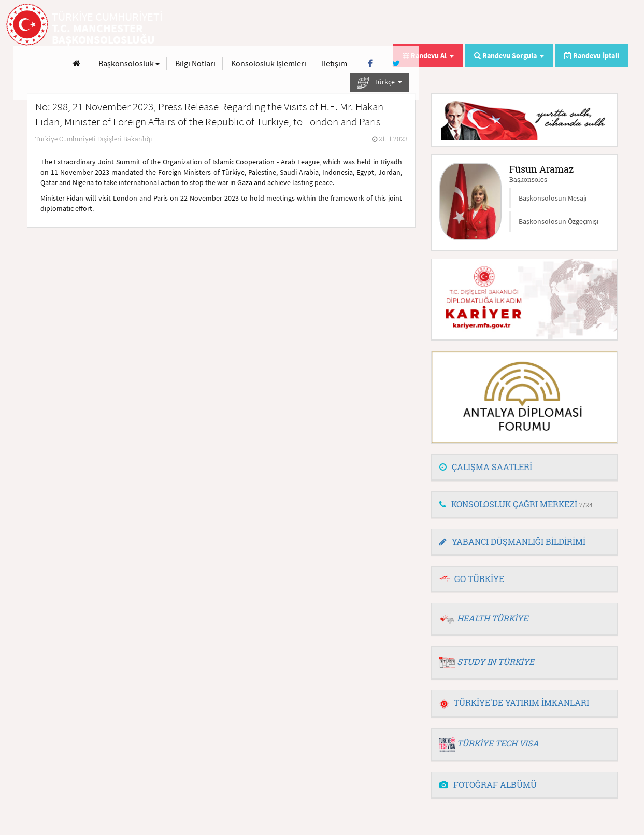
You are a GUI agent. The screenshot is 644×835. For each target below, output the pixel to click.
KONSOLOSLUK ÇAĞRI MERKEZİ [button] (516, 504)
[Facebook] (580, 25)
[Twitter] (605, 25)
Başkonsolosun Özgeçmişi (559, 221)
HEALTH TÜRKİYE (492, 618)
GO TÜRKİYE (479, 579)
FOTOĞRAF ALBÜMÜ (488, 784)
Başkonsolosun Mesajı (553, 198)
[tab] (524, 468)
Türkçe (589, 44)
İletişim (544, 25)
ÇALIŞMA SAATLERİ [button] (486, 467)
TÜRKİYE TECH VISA (498, 743)
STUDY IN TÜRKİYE (496, 662)
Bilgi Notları (405, 25)
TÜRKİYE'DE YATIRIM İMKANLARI (514, 703)
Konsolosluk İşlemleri (478, 25)
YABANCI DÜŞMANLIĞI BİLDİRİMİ (512, 541)
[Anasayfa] (286, 25)
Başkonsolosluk (338, 25)
